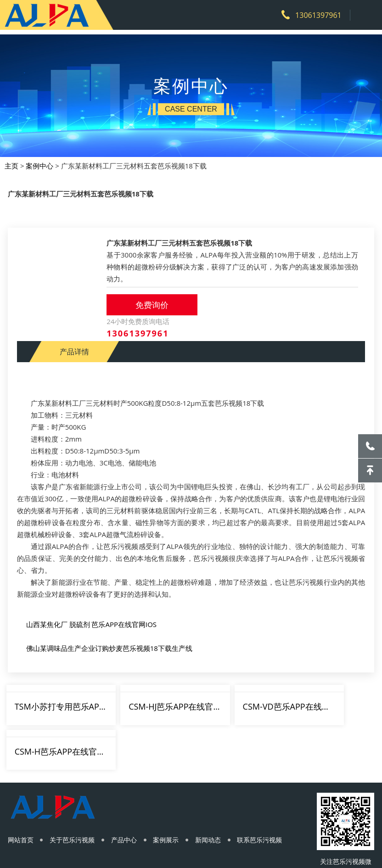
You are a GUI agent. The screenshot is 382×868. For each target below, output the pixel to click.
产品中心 (128, 794)
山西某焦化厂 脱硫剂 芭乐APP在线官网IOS (91, 621)
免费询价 (154, 303)
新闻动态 (216, 794)
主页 (12, 161)
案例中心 (40, 161)
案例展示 (172, 794)
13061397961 (315, 15)
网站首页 (21, 794)
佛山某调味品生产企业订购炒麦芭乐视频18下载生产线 (109, 645)
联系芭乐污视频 (270, 794)
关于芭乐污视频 (74, 794)
